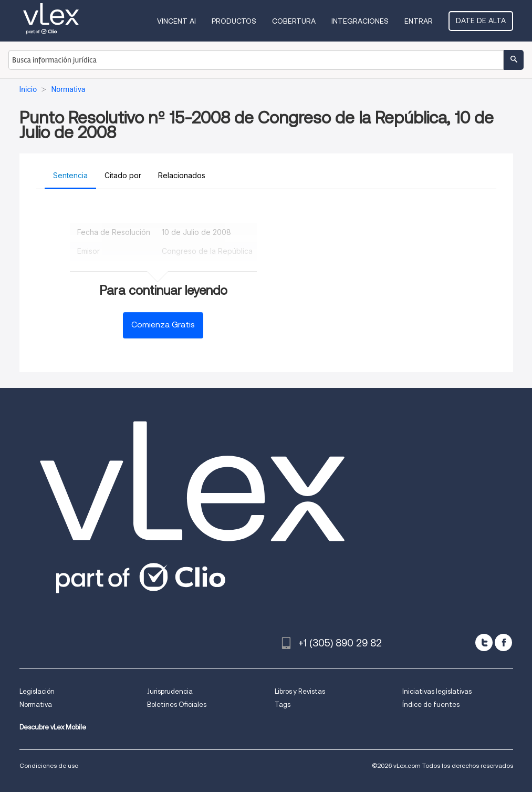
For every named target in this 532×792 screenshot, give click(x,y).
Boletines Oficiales (177, 704)
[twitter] (484, 642)
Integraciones (360, 21)
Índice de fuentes (431, 704)
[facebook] (503, 642)
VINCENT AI (176, 21)
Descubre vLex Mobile (53, 727)
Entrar (419, 21)
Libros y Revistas (300, 691)
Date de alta (481, 20)
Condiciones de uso (49, 765)
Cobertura (294, 21)
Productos (234, 21)
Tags (283, 704)
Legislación (37, 691)
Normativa (36, 704)
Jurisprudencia (170, 691)
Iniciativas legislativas (437, 691)
